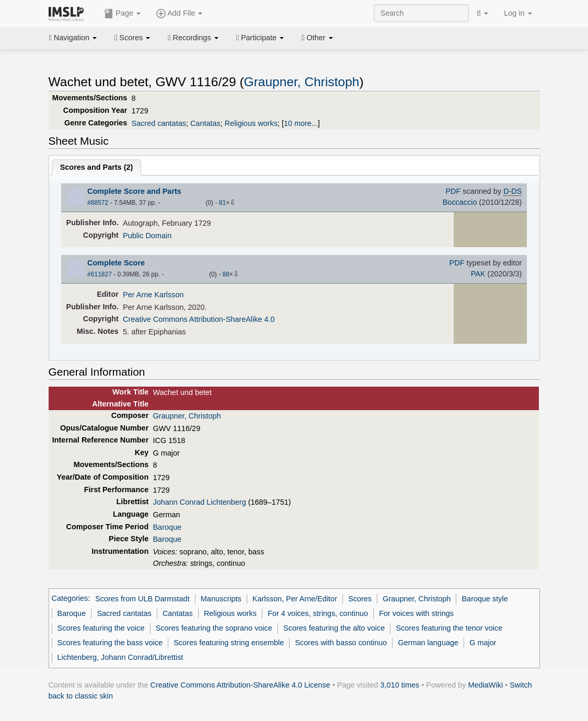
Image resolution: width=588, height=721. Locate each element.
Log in (518, 13)
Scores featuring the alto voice (334, 628)
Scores (132, 38)
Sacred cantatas (159, 123)
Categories (70, 599)
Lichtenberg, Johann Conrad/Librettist (120, 657)
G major (483, 643)
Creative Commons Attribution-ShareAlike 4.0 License (240, 685)
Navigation (73, 38)
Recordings (193, 38)
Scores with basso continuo (341, 643)
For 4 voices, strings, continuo (318, 613)
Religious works (251, 123)
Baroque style (485, 599)
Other (317, 38)
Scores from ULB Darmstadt (142, 599)
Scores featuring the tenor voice (449, 628)
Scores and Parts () (97, 167)
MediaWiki (486, 685)
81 (222, 203)
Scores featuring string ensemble (229, 643)
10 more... (301, 123)
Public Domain (147, 236)
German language (428, 643)
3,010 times (400, 685)
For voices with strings (416, 613)
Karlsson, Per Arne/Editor (295, 599)
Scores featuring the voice (101, 628)
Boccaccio (460, 202)
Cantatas (205, 123)
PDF (453, 191)
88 (226, 274)
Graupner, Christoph (302, 82)
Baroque (167, 527)
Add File (179, 14)
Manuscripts (221, 599)
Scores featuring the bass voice (110, 643)
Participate (260, 38)
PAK (478, 274)
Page (122, 14)
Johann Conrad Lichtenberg (199, 502)
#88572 (98, 203)
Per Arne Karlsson (153, 295)
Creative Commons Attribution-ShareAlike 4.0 (199, 319)
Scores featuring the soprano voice (214, 628)
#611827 (100, 274)
